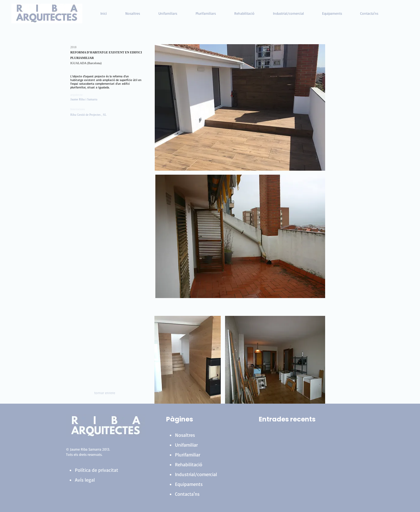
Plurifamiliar (188, 455)
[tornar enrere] (105, 393)
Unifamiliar (186, 445)
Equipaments (189, 484)
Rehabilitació (189, 464)
